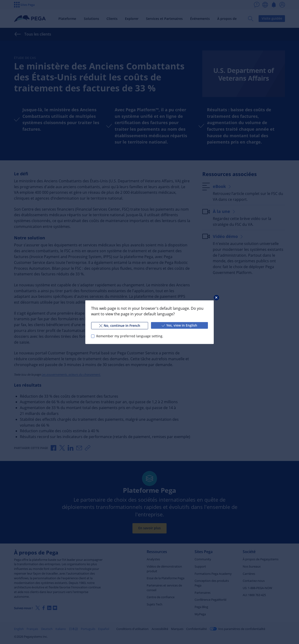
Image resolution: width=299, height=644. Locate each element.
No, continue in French (120, 325)
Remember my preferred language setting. (130, 336)
